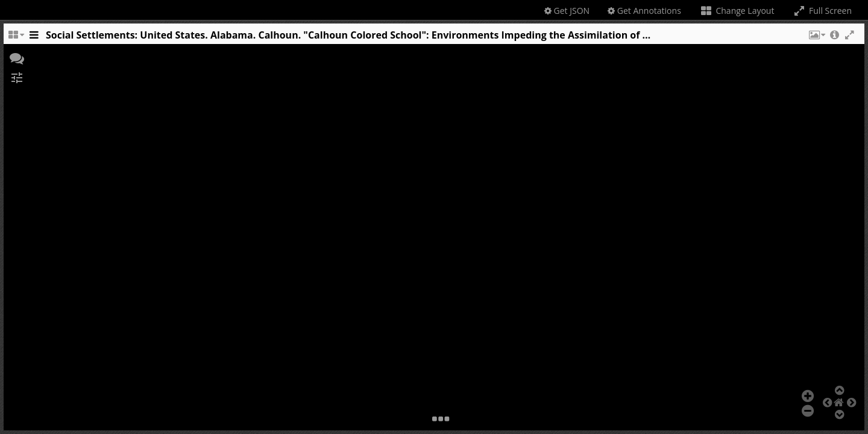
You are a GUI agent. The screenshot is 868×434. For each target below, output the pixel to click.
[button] (816, 38)
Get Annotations (644, 11)
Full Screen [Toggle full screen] (822, 11)
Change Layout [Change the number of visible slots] (737, 11)
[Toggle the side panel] (34, 38)
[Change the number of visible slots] (16, 38)
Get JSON (567, 11)
